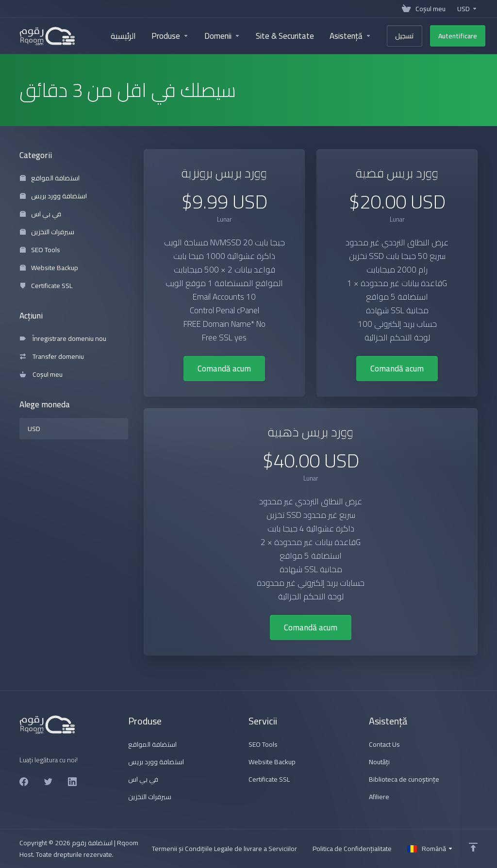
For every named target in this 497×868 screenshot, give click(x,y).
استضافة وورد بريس (53, 196)
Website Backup (49, 268)
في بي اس (41, 214)
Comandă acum (224, 369)
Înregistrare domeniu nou (63, 338)
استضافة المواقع (50, 178)
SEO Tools (40, 250)
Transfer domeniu (52, 356)
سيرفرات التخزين (47, 232)
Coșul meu (41, 374)
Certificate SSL (46, 286)
